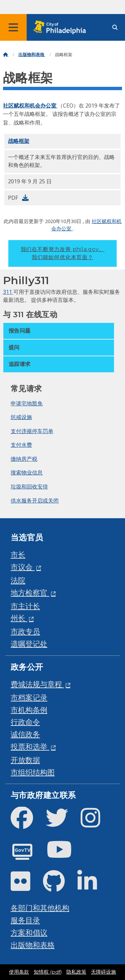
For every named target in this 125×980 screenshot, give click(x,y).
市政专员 (25, 631)
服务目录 (25, 920)
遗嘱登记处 (29, 644)
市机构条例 (29, 710)
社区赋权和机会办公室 (30, 106)
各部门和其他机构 (40, 908)
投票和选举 (30, 746)
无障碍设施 (103, 972)
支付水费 (21, 445)
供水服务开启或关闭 (35, 501)
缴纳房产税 (24, 459)
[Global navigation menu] (13, 27)
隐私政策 (76, 972)
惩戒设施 (21, 417)
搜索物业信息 (27, 472)
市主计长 (25, 606)
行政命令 (25, 722)
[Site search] (115, 28)
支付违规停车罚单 (32, 431)
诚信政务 (25, 734)
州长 (19, 618)
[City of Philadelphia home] (62, 28)
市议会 (23, 567)
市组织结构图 (33, 772)
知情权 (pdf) (48, 972)
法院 (18, 580)
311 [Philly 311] (8, 292)
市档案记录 (29, 697)
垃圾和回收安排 (29, 486)
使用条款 (19, 972)
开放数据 (25, 760)
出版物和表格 (32, 55)
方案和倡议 (29, 932)
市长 (18, 554)
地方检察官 (30, 593)
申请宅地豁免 (27, 403)
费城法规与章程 (37, 684)
